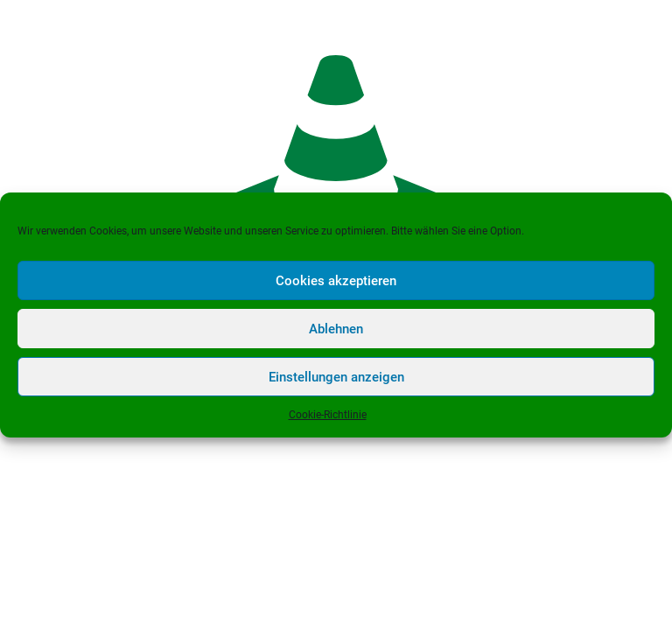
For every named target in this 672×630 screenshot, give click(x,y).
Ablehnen (336, 329)
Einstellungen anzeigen (336, 377)
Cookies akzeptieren (336, 281)
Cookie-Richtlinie (328, 415)
